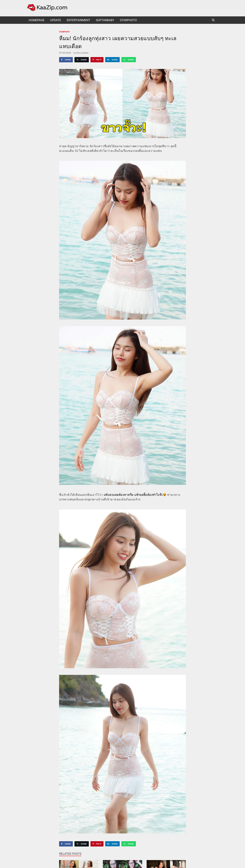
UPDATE (55, 20)
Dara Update (82, 53)
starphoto (128, 20)
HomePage (37, 20)
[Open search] (213, 20)
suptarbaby (105, 20)
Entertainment (79, 20)
